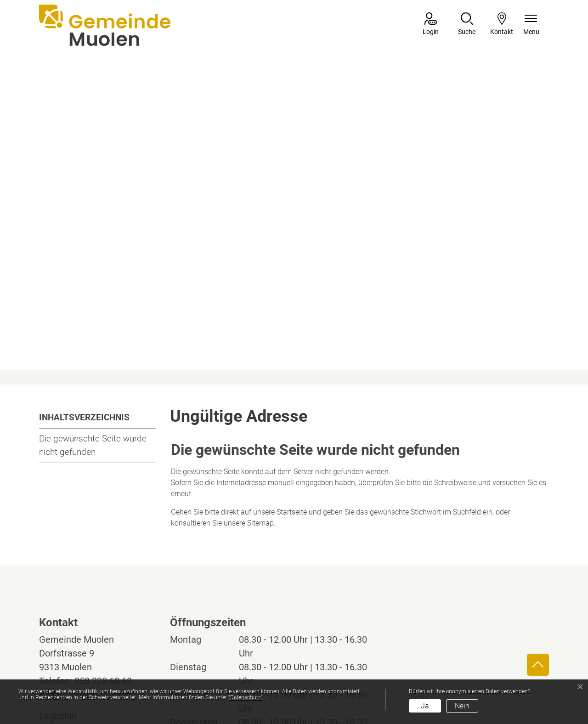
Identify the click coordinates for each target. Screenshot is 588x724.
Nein (462, 706)
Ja (425, 706)
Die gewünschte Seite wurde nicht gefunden (93, 344)
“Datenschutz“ (246, 697)
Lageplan (66, 615)
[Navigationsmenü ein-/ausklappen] (531, 25)
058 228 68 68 (103, 580)
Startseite (292, 411)
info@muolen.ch (102, 594)
